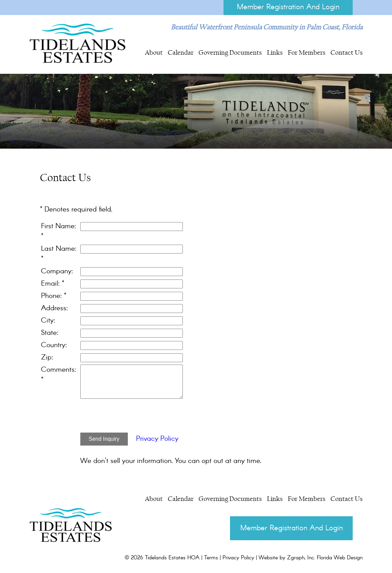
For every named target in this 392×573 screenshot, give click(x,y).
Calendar (181, 53)
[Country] (132, 346)
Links (275, 53)
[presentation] (132, 418)
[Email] (132, 284)
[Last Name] (132, 249)
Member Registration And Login (287, 8)
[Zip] (132, 358)
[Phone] (132, 297)
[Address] (132, 309)
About (154, 53)
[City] (132, 321)
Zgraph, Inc (301, 559)
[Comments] (132, 382)
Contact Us (347, 53)
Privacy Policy (157, 439)
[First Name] (132, 227)
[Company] (132, 272)
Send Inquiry (104, 439)
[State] (132, 333)
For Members (307, 53)
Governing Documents (230, 53)
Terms (211, 559)
